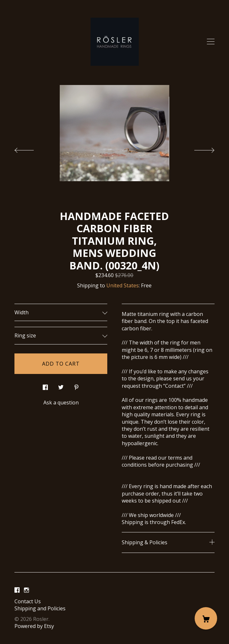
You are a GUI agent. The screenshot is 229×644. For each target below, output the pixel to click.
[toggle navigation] (211, 42)
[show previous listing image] (31, 148)
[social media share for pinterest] (76, 386)
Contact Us (28, 601)
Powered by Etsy (34, 626)
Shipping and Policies (40, 608)
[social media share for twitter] (61, 386)
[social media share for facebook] (45, 386)
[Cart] (206, 618)
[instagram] (26, 590)
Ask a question (61, 402)
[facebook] (17, 590)
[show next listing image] (198, 148)
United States (123, 285)
